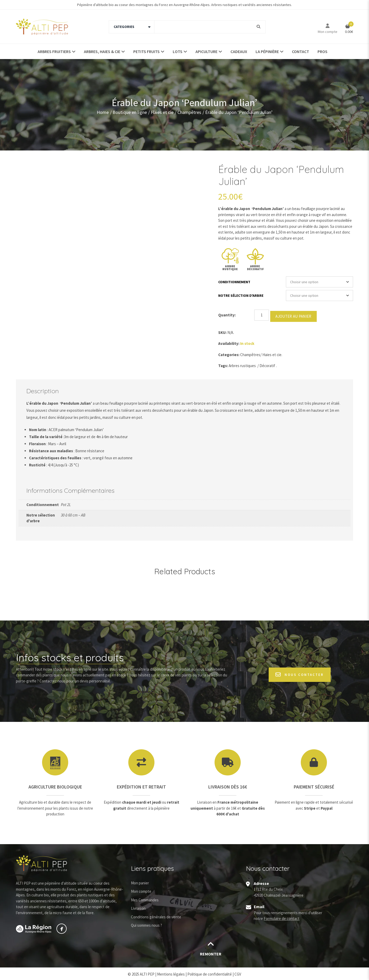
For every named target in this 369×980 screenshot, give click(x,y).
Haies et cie (162, 112)
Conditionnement (234, 282)
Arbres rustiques (242, 364)
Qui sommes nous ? (146, 924)
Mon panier (140, 882)
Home (103, 112)
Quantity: (227, 315)
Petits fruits (146, 51)
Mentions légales (171, 973)
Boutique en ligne (130, 112)
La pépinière (267, 51)
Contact (301, 51)
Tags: (223, 364)
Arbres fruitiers (54, 51)
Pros (322, 51)
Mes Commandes (145, 899)
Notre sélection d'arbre (241, 295)
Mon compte (328, 32)
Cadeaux (239, 51)
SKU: (222, 331)
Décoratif (267, 364)
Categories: (229, 353)
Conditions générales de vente (156, 916)
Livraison (138, 907)
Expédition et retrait (141, 785)
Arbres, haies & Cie (102, 51)
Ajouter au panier (293, 315)
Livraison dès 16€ (228, 785)
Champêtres (189, 112)
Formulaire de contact (282, 917)
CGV (238, 973)
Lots (178, 51)
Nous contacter (300, 673)
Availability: (229, 342)
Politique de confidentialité (210, 973)
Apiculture (206, 51)
